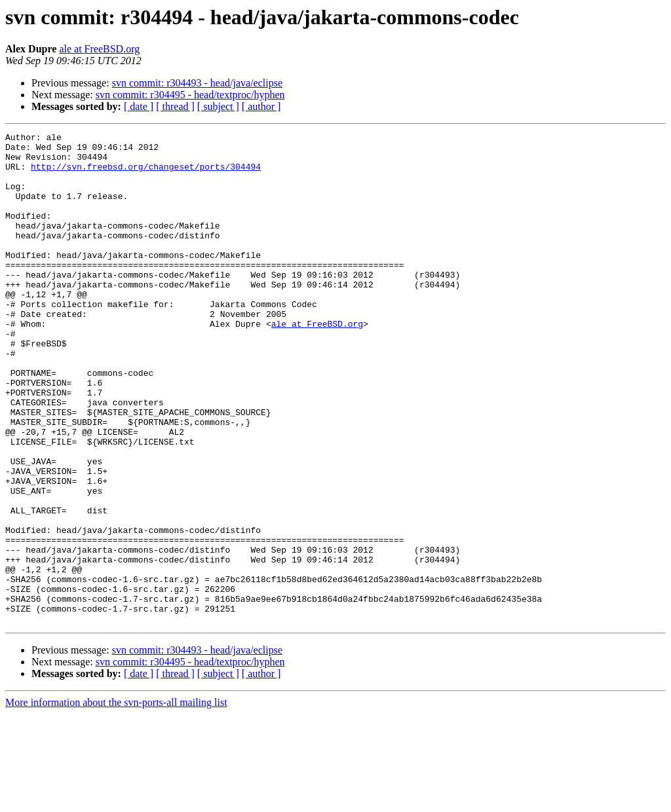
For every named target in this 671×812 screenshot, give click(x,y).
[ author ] (261, 106)
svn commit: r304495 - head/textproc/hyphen (190, 95)
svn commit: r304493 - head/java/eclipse (197, 83)
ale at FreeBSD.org (99, 49)
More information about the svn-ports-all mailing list (116, 801)
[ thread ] (175, 106)
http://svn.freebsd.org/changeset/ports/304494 (146, 174)
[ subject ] (218, 106)
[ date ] (139, 106)
